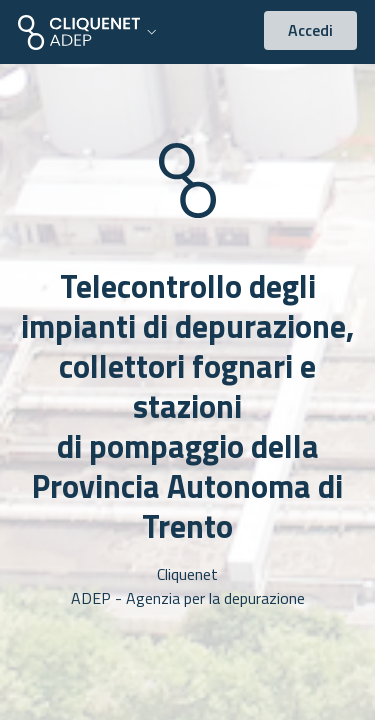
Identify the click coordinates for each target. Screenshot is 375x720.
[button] (89, 32)
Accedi (310, 30)
